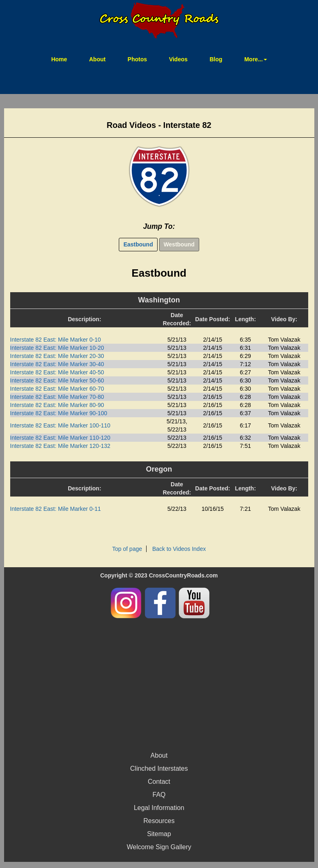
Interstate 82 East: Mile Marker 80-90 (57, 405)
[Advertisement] (159, 684)
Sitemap (159, 834)
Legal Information (159, 808)
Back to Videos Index (179, 549)
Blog (216, 59)
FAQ (159, 795)
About (97, 59)
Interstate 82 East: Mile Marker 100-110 (60, 425)
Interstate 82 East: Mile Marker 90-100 (59, 413)
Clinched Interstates (159, 768)
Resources (159, 821)
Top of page (127, 549)
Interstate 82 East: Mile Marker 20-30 (57, 356)
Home (64, 59)
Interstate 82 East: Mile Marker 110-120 (60, 438)
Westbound (179, 244)
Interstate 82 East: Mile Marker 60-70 (57, 389)
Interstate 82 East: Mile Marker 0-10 (56, 340)
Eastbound (138, 244)
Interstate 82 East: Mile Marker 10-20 (57, 348)
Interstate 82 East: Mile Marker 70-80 (57, 397)
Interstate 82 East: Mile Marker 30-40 (57, 364)
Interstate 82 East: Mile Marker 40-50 (57, 372)
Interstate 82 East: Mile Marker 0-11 (56, 509)
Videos (178, 59)
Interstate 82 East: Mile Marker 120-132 (60, 446)
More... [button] (255, 59)
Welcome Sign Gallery (159, 847)
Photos (137, 59)
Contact (159, 782)
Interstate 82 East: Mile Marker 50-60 (57, 380)
